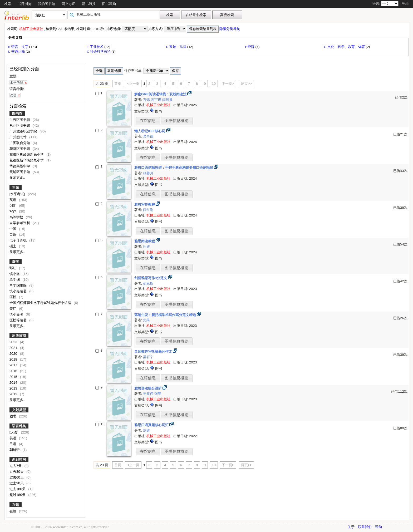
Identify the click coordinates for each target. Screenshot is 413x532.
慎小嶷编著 (19, 291)
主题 (16, 188)
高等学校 (17, 217)
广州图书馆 (19, 137)
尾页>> (247, 84)
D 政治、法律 (177, 47)
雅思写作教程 (145, 205)
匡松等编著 (19, 320)
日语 (13, 444)
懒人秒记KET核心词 (150, 131)
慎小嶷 (15, 274)
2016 (14, 371)
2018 (14, 359)
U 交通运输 (17, 51)
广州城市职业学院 (24, 131)
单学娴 (15, 280)
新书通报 (89, 4)
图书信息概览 (176, 121)
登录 (405, 4)
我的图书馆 (46, 4)
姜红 (13, 309)
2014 (14, 383)
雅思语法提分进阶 (149, 388)
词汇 (13, 206)
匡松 (13, 297)
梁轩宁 (148, 357)
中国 (13, 229)
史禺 (146, 320)
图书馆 (17, 113)
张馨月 (148, 173)
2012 (14, 394)
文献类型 (19, 410)
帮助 (378, 527)
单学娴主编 (19, 285)
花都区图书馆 (20, 149)
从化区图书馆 (20, 125)
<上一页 (133, 84)
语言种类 (19, 426)
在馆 (16, 505)
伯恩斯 (148, 284)
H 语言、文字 (19, 47)
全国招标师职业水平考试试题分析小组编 (41, 303)
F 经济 (250, 47)
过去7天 (16, 466)
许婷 (146, 247)
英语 (13, 200)
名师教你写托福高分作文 (154, 351)
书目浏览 (24, 4)
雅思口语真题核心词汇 (152, 425)
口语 (13, 235)
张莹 (158, 394)
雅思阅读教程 (145, 241)
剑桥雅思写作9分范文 (151, 278)
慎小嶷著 (17, 314)
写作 (13, 211)
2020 (14, 354)
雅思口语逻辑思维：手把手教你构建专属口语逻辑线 (174, 168)
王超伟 (149, 394)
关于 (351, 527)
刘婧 (146, 430)
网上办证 (68, 4)
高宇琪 (157, 100)
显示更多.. (17, 178)
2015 (14, 377)
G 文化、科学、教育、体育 (345, 47)
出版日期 (19, 336)
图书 (13, 416)
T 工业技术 (96, 47)
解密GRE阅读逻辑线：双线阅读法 (161, 94)
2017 (14, 365)
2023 (14, 342)
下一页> (228, 84)
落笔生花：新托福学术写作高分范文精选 (166, 315)
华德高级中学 (20, 166)
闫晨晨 (167, 100)
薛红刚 (148, 210)
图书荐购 (109, 4)
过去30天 (17, 472)
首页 (118, 84)
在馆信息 (148, 121)
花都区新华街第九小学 (27, 160)
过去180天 (18, 489)
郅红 (13, 268)
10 (214, 84)
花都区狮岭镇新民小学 (27, 154)
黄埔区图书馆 (20, 172)
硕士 (13, 246)
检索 (8, 4)
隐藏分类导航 (230, 29)
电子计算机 (19, 240)
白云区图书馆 (20, 120)
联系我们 (365, 527)
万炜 (147, 100)
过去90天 (17, 483)
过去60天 (17, 477)
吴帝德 (148, 136)
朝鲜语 (15, 450)
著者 (16, 262)
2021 (14, 348)
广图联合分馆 (20, 143)
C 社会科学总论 (99, 51)
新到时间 (19, 459)
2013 (14, 388)
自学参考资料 (20, 223)
